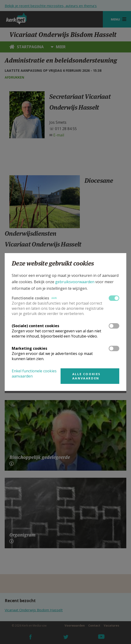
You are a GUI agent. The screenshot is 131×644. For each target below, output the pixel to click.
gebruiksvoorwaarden (75, 282)
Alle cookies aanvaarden (87, 376)
